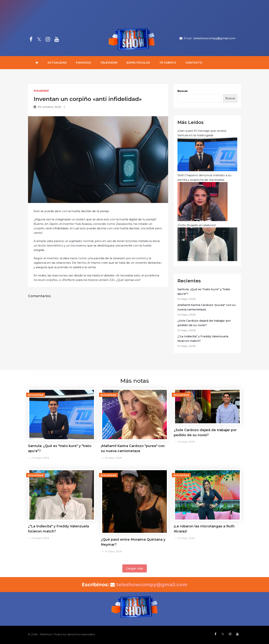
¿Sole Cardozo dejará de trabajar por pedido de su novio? (204, 323)
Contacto (194, 63)
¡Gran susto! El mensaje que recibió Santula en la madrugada (207, 150)
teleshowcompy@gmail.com (214, 38)
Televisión (109, 63)
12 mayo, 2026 (186, 442)
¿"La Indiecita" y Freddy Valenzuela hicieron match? (203, 339)
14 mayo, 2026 (41, 458)
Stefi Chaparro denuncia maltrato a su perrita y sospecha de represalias (204, 197)
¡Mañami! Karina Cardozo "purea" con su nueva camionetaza (207, 307)
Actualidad (57, 63)
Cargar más (135, 568)
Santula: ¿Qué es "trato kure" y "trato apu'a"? (204, 291)
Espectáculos (138, 63)
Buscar (183, 91)
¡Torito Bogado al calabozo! (207, 242)
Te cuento (168, 63)
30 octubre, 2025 (49, 107)
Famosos (84, 63)
